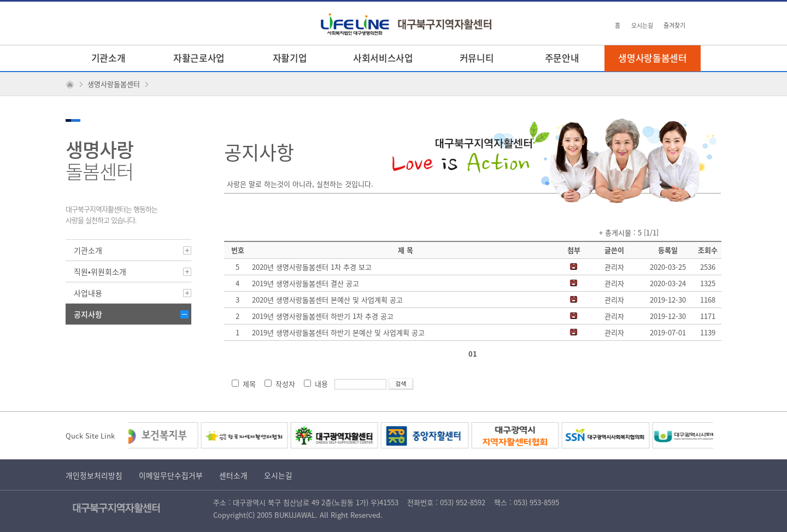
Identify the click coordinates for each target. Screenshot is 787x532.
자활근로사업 (199, 58)
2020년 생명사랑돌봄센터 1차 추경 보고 (312, 267)
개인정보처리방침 (94, 475)
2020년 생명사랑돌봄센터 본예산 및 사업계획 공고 (327, 300)
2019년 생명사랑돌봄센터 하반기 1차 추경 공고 (323, 316)
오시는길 (642, 25)
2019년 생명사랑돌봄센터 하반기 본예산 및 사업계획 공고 (338, 332)
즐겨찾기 (674, 25)
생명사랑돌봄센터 (652, 58)
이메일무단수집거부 (171, 475)
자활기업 (290, 58)
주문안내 (562, 58)
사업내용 (88, 293)
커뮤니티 (477, 58)
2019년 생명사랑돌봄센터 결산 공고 (306, 283)
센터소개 (233, 475)
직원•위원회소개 (100, 271)
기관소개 (108, 58)
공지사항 (88, 314)
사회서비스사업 (383, 58)
